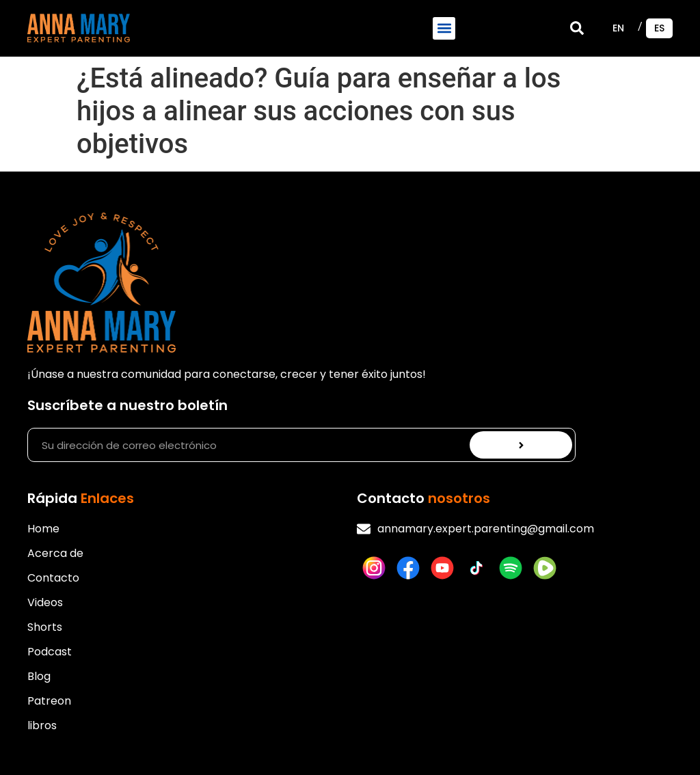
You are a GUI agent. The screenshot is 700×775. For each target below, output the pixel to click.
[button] (444, 28)
